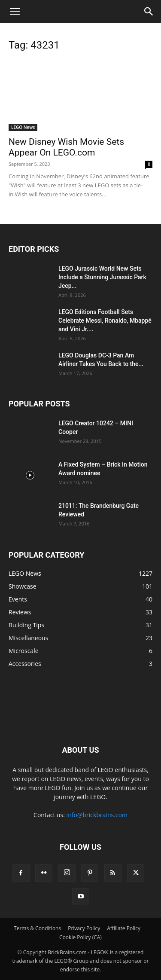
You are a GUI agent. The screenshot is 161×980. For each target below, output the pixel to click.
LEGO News (23, 127)
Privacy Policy (84, 928)
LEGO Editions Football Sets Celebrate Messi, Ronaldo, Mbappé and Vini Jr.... (105, 321)
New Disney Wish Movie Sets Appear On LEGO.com (66, 147)
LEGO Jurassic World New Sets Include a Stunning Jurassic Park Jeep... (102, 277)
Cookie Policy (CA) (80, 937)
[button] (15, 12)
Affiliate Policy (124, 928)
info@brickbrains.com (97, 815)
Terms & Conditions (37, 928)
